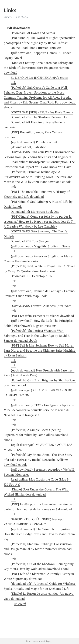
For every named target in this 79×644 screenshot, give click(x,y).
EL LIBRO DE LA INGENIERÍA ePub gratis (39, 78)
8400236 (20, 604)
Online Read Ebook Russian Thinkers (36, 48)
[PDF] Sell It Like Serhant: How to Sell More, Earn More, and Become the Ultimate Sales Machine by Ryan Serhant (40, 350)
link (13, 83)
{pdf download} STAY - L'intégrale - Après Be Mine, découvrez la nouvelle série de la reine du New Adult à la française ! (39, 410)
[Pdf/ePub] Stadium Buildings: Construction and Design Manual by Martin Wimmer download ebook (38, 549)
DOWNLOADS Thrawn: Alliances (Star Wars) (42, 306)
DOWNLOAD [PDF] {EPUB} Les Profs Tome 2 (42, 112)
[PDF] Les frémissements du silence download (42, 316)
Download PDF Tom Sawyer (30, 241)
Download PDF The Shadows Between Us (39, 117)
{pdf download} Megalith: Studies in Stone (40, 246)
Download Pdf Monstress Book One (35, 212)
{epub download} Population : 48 (34, 142)
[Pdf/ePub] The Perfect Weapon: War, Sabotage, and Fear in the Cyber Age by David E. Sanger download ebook (37, 336)
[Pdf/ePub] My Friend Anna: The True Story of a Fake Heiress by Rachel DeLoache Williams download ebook (38, 460)
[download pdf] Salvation (29, 147)
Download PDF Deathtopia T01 (32, 276)
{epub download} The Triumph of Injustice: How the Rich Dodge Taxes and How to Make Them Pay (40, 534)
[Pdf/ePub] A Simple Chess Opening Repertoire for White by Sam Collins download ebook (36, 435)
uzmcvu (8, 17)
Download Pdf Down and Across (33, 33)
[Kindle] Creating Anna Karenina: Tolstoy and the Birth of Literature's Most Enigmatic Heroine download (39, 68)
